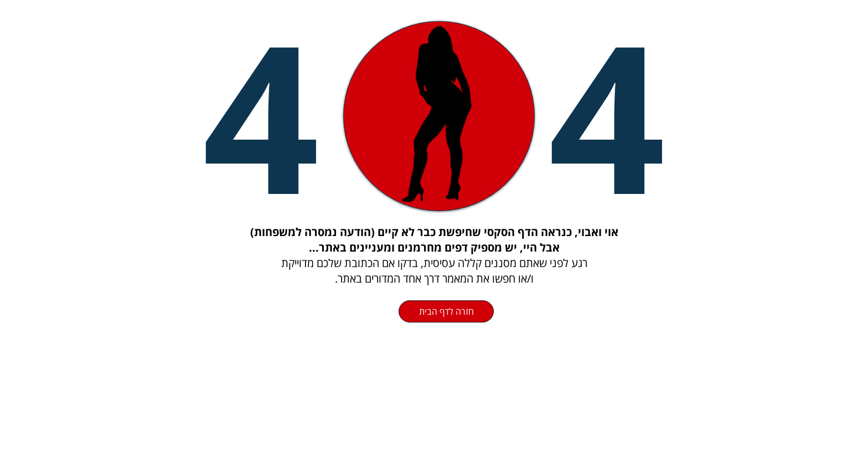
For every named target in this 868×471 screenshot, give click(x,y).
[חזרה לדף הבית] (446, 311)
